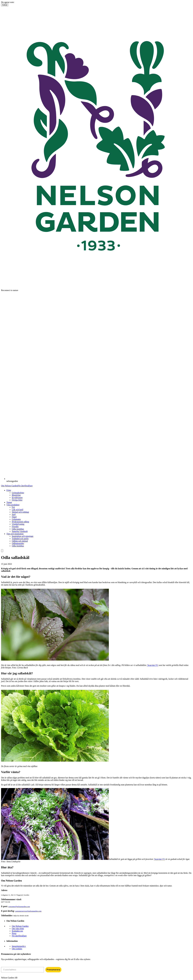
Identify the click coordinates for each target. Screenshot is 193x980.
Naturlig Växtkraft (20, 531)
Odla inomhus (18, 529)
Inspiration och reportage (23, 536)
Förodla (15, 527)
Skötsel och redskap (20, 512)
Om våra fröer (18, 929)
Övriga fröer (17, 500)
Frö (13, 507)
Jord (14, 514)
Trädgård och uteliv (20, 539)
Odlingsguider (18, 543)
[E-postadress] (23, 970)
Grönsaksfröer (18, 493)
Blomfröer (16, 495)
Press (14, 933)
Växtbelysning (18, 524)
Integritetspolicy (19, 946)
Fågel (14, 517)
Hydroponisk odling (20, 522)
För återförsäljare (25, 486)
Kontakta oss (17, 931)
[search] (2, 551)
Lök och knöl (17, 510)
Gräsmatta (16, 519)
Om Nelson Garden (9, 486)
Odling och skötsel (20, 541)
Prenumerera (53, 970)
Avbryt (5, 5)
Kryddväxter (17, 498)
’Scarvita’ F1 (153, 665)
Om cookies (17, 949)
